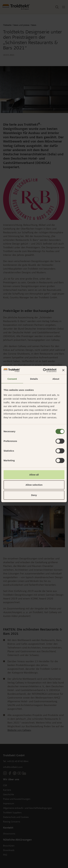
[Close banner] (63, 370)
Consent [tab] (12, 379)
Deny (34, 495)
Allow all (34, 475)
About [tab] (56, 379)
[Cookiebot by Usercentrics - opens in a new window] (43, 370)
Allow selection (34, 485)
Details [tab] (34, 379)
